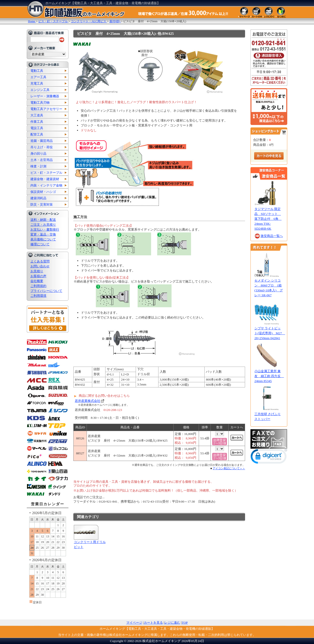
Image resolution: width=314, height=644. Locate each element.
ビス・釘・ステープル (46, 173)
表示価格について (43, 239)
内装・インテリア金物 (46, 185)
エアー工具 (38, 77)
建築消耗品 (38, 198)
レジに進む (172, 623)
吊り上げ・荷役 (42, 147)
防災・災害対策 (42, 204)
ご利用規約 (38, 286)
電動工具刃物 (40, 103)
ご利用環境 (38, 296)
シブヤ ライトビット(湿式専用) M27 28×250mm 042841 (270, 333)
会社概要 (37, 281)
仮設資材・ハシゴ (43, 192)
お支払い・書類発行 (45, 229)
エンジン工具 (40, 90)
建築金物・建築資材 (45, 179)
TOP (185, 623)
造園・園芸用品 (42, 141)
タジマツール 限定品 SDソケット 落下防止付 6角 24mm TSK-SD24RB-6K (268, 219)
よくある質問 (40, 261)
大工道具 (37, 115)
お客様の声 (38, 276)
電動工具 (37, 71)
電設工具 (37, 128)
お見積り (37, 271)
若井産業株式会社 (88, 401)
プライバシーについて (46, 291)
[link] (269, 457)
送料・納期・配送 (43, 220)
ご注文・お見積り (43, 225)
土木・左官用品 (42, 160)
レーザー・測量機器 (45, 96)
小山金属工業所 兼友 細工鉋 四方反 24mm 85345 (269, 376)
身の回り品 (38, 154)
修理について (40, 244)
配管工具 (37, 134)
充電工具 (37, 83)
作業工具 (37, 122)
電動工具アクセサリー (46, 109)
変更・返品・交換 (43, 234)
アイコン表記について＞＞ (229, 468)
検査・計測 (38, 166)
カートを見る (153, 623)
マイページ (134, 623)
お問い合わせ (40, 266)
